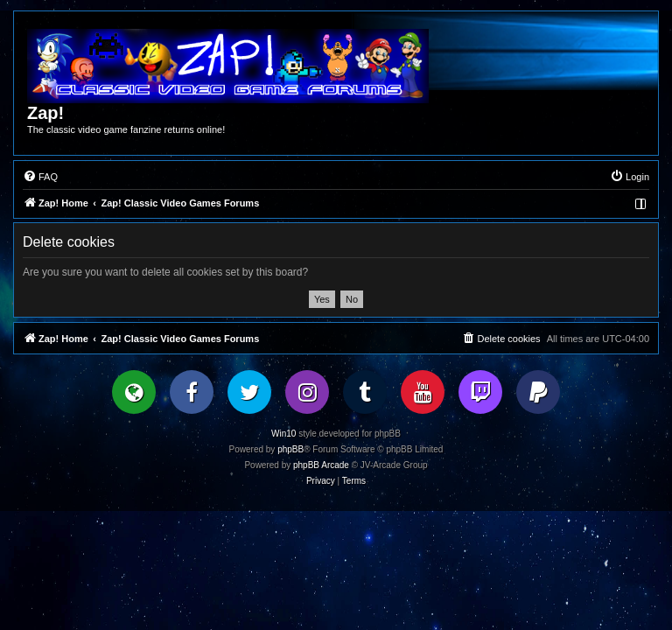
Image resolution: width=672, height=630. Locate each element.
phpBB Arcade (321, 465)
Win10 (283, 434)
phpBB (290, 449)
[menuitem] (40, 177)
